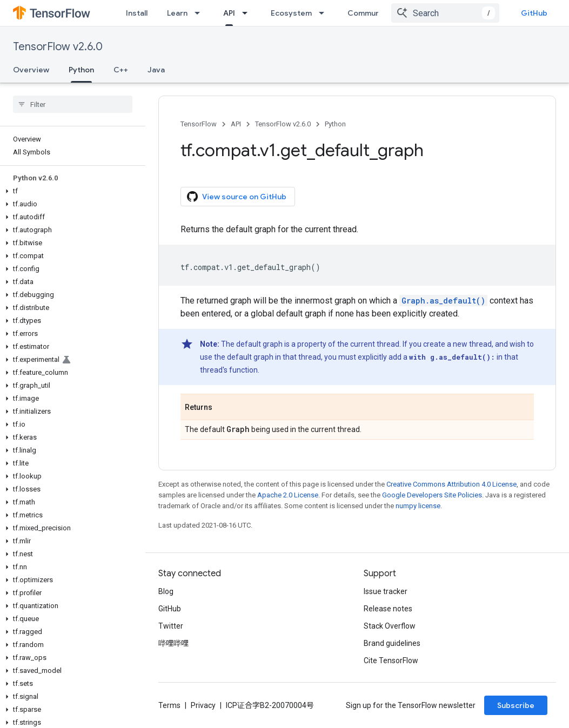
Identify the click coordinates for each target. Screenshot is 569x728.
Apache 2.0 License (288, 495)
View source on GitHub (237, 197)
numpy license (418, 506)
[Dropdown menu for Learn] (200, 13)
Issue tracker (386, 591)
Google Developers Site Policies (432, 495)
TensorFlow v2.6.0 (58, 47)
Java (156, 70)
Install (137, 13)
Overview (31, 70)
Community (369, 13)
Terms (169, 705)
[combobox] (445, 13)
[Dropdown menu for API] (248, 13)
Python (335, 124)
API (236, 124)
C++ (121, 70)
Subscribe (516, 705)
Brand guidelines (392, 643)
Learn (177, 13)
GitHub (534, 13)
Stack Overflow (390, 626)
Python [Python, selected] (81, 70)
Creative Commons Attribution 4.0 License (451, 484)
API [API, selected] (229, 13)
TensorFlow (199, 124)
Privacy (203, 705)
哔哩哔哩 (173, 643)
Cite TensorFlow (391, 660)
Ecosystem (291, 13)
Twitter (171, 626)
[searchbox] (73, 104)
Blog (166, 591)
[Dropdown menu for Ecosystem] (325, 13)
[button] (71, 191)
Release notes (388, 609)
